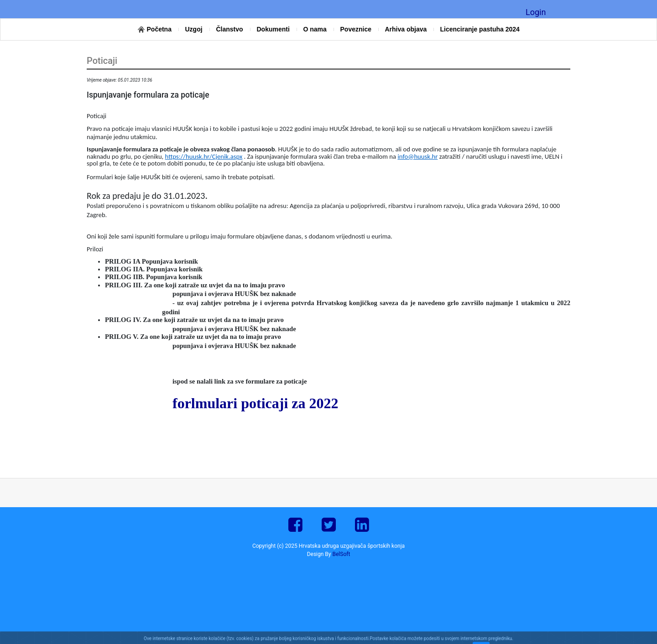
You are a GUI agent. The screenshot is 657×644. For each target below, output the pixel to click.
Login (536, 12)
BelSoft (342, 554)
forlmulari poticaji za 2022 (255, 403)
